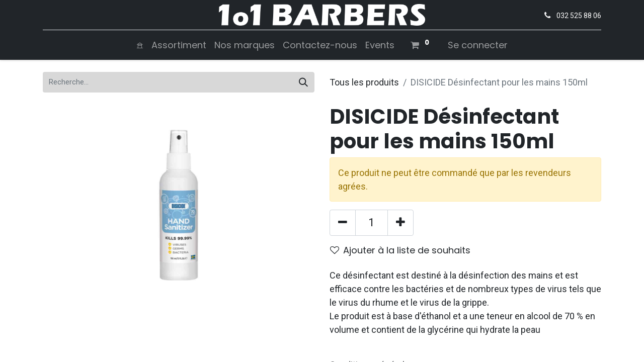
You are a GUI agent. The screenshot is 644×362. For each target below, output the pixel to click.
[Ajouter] (400, 223)
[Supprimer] (343, 223)
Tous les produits (364, 82)
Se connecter (478, 45)
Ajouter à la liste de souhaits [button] (400, 250)
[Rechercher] (303, 82)
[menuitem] (140, 45)
